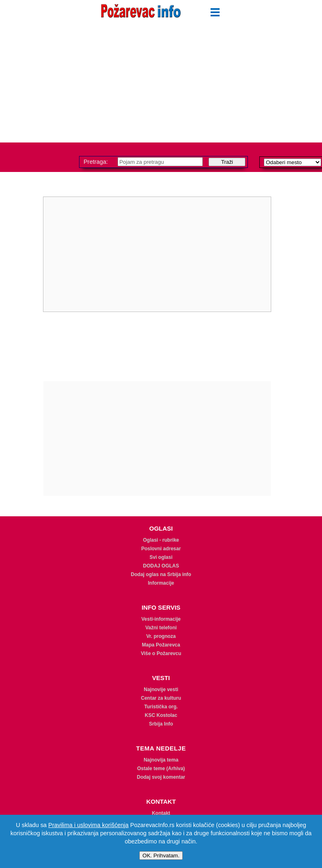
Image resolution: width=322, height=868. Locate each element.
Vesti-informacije (161, 619)
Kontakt (161, 813)
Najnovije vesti (161, 689)
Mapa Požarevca (161, 645)
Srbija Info (161, 724)
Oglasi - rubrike (161, 540)
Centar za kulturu (161, 698)
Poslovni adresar (161, 549)
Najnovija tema (161, 760)
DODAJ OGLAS (161, 566)
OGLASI (161, 528)
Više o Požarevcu (161, 653)
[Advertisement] (161, 85)
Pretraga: (96, 162)
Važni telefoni (161, 628)
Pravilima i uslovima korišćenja (88, 825)
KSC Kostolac (161, 715)
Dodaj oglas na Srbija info (161, 574)
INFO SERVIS (161, 607)
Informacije (161, 583)
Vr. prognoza (161, 636)
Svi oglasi (161, 557)
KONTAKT (161, 801)
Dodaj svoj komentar (161, 777)
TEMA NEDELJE (161, 748)
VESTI (161, 678)
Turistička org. (161, 707)
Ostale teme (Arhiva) (161, 769)
